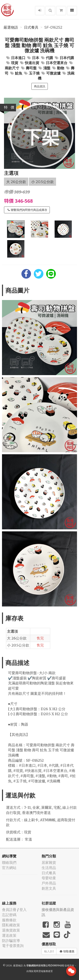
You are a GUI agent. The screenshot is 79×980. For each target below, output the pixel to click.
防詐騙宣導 (11, 941)
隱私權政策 (11, 925)
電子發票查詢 (13, 946)
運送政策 (9, 935)
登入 (23, 910)
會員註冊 (9, 910)
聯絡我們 (9, 863)
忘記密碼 (9, 915)
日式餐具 (31, 27)
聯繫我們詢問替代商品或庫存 (27, 210)
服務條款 (9, 920)
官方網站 (9, 868)
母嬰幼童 (49, 878)
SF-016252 (53, 27)
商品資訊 (40, 86)
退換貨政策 (11, 930)
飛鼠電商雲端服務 (38, 971)
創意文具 (49, 888)
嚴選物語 (11, 27)
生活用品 (49, 868)
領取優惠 (67, 951)
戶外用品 (49, 883)
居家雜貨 (49, 863)
